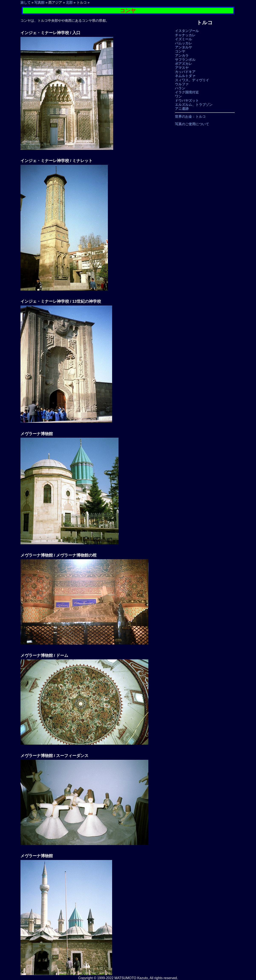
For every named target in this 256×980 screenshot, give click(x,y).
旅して (26, 2)
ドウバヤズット (187, 101)
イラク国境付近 (187, 92)
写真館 (39, 2)
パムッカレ (184, 43)
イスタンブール (187, 31)
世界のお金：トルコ (190, 117)
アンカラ (182, 56)
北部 (69, 2)
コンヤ (180, 51)
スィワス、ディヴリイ (192, 80)
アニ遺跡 (182, 109)
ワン (178, 96)
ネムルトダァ (185, 76)
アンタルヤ (184, 47)
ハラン (180, 88)
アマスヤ (182, 68)
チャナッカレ (185, 35)
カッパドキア (185, 72)
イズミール (184, 39)
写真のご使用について (192, 124)
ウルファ (182, 84)
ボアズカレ (184, 64)
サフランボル (185, 60)
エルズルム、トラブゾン (194, 105)
